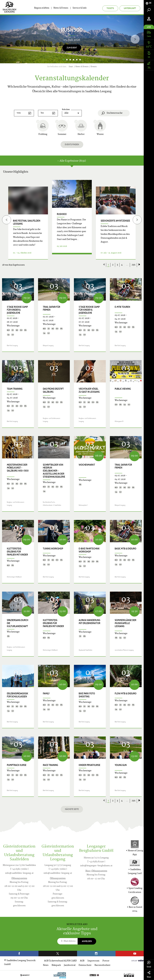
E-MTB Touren (122, 307)
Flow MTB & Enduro (126, 694)
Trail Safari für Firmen (52, 308)
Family (46, 694)
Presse (106, 961)
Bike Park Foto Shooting (87, 695)
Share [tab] (149, 975)
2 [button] (67, 60)
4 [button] (73, 60)
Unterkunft (130, 8)
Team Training (15, 389)
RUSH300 (62, 214)
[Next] (135, 39)
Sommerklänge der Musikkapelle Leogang (125, 623)
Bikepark (56, 965)
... (127, 265)
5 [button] (77, 60)
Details (72, 256)
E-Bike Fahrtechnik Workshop (89, 550)
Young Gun (121, 765)
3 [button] (70, 60)
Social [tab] (149, 964)
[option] (72, 39)
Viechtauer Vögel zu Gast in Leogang (89, 390)
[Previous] (7, 220)
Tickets (110, 8)
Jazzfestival (70, 965)
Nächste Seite (72, 809)
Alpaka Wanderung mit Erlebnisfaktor (90, 622)
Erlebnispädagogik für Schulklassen (18, 695)
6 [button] (80, 60)
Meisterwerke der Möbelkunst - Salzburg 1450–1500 (18, 468)
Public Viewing (123, 389)
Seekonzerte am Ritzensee (115, 221)
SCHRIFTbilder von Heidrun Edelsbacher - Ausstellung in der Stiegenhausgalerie (54, 471)
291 (133, 265)
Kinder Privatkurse (90, 765)
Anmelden (87, 941)
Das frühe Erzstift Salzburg (53, 390)
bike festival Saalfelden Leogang (27, 222)
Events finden (72, 144)
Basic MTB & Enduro (125, 549)
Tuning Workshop (53, 549)
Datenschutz (85, 965)
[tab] (149, 3)
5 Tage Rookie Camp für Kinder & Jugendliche (17, 310)
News (46, 965)
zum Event (72, 48)
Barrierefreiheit (102, 965)
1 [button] (64, 60)
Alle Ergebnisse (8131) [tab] (72, 161)
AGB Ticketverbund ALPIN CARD (60, 961)
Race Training (50, 765)
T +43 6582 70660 (19, 869)
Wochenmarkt (87, 465)
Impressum (93, 961)
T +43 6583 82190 (96, 862)
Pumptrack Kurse (17, 765)
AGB (82, 961)
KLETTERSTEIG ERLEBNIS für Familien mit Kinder (17, 552)
